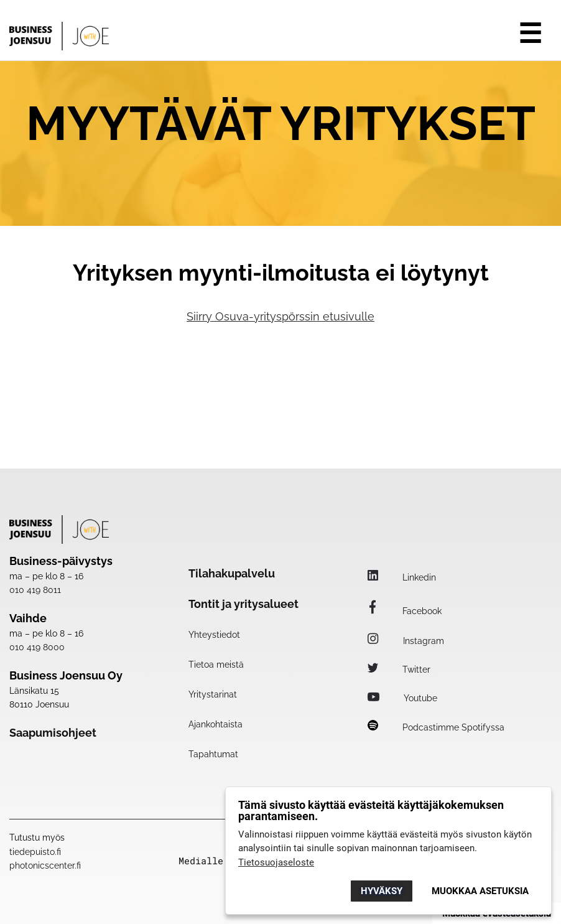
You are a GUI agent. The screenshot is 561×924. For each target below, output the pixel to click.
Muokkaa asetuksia (480, 891)
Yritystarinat (213, 694)
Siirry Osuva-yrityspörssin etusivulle (280, 316)
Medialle (201, 861)
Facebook (405, 611)
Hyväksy (382, 891)
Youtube (402, 698)
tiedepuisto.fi (35, 852)
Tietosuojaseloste (276, 862)
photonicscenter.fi (45, 866)
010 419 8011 (35, 590)
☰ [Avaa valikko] (530, 34)
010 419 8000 (37, 647)
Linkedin (402, 577)
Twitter (399, 670)
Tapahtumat (213, 754)
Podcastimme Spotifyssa (436, 727)
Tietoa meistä (216, 665)
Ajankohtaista (216, 724)
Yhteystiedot (214, 635)
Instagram (406, 641)
